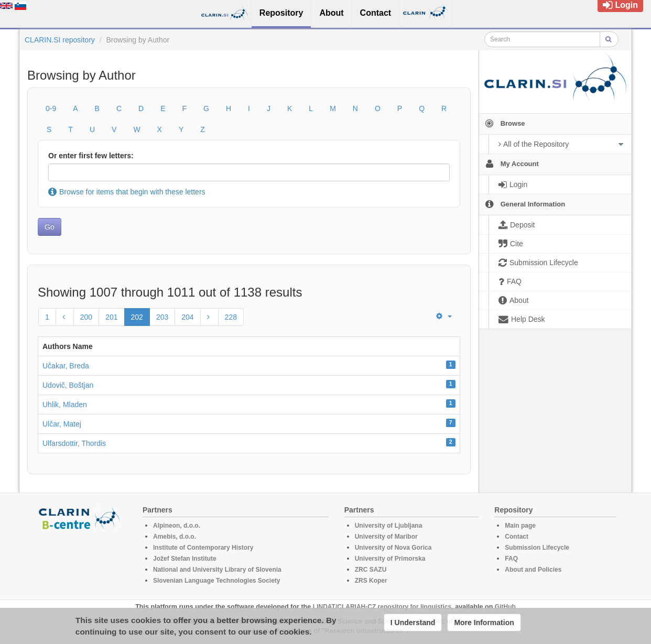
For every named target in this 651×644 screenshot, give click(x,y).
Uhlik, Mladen (65, 405)
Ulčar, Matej (62, 424)
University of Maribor (386, 537)
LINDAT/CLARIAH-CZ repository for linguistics (382, 607)
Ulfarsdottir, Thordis (74, 443)
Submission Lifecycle (537, 548)
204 (187, 317)
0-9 (51, 108)
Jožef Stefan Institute (185, 559)
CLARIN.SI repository (60, 40)
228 (231, 317)
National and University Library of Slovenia (217, 570)
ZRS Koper (371, 581)
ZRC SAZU (371, 570)
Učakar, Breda (66, 366)
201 (111, 317)
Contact (517, 537)
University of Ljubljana (389, 526)
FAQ (511, 559)
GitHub (505, 607)
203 (162, 317)
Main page (520, 526)
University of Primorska (390, 559)
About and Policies (533, 570)
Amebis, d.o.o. (175, 537)
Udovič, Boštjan (68, 385)
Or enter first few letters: (91, 156)
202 (137, 317)
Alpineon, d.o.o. (177, 526)
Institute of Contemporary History (203, 548)
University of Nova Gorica (393, 548)
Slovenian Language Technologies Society (217, 581)
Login (620, 5)
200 (86, 317)
